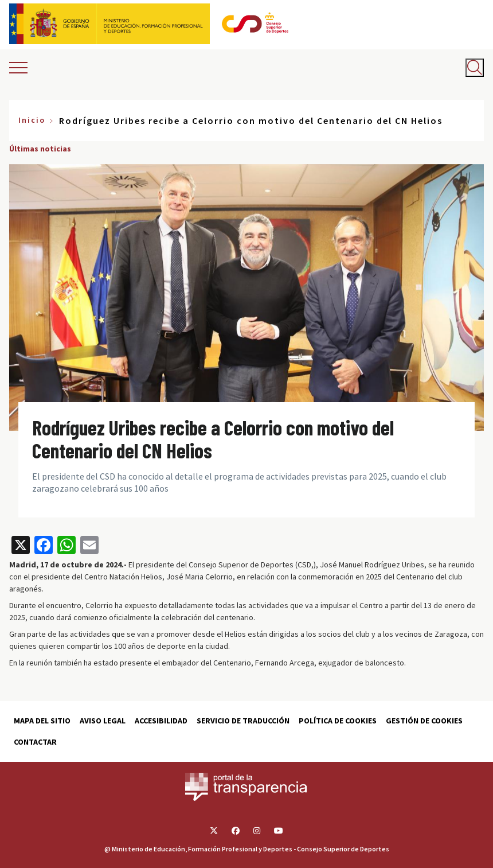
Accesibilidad (161, 721)
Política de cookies (338, 721)
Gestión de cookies (424, 721)
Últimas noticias (40, 149)
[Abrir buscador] (475, 68)
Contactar (35, 742)
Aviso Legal (103, 721)
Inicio (32, 120)
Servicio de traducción (243, 721)
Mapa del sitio (42, 721)
